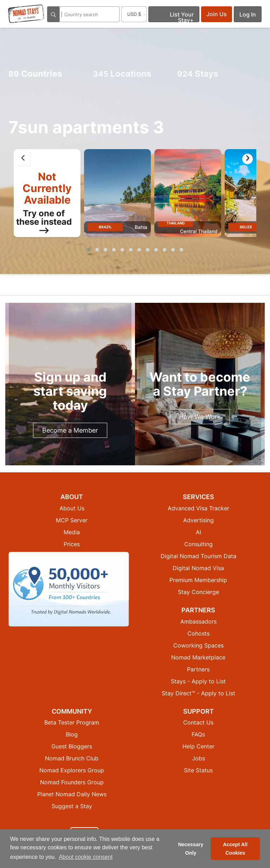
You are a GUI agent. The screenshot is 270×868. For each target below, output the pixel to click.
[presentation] (22, 158)
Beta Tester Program (72, 722)
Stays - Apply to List (198, 681)
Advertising (198, 520)
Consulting (198, 544)
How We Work (200, 417)
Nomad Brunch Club (72, 758)
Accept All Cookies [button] (235, 849)
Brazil (105, 227)
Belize (246, 227)
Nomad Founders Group (72, 782)
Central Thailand (199, 231)
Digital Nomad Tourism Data (198, 556)
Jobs (198, 758)
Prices (72, 544)
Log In (248, 14)
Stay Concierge (198, 592)
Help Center (198, 746)
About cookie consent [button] (86, 857)
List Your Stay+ (182, 17)
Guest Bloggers (72, 746)
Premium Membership (198, 580)
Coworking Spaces (198, 645)
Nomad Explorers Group (72, 770)
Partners (198, 669)
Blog (72, 734)
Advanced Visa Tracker (198, 508)
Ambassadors (198, 621)
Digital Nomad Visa (198, 568)
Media (72, 532)
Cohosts (198, 633)
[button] (89, 250)
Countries (35, 74)
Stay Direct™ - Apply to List (198, 693)
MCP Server (72, 520)
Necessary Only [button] (191, 849)
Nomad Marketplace (198, 657)
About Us (72, 508)
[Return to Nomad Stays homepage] (26, 14)
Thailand (176, 223)
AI (198, 532)
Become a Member (70, 430)
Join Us (217, 14)
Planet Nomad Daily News (72, 794)
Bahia (141, 227)
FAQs (198, 734)
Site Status (198, 770)
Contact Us (198, 722)
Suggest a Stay (72, 806)
